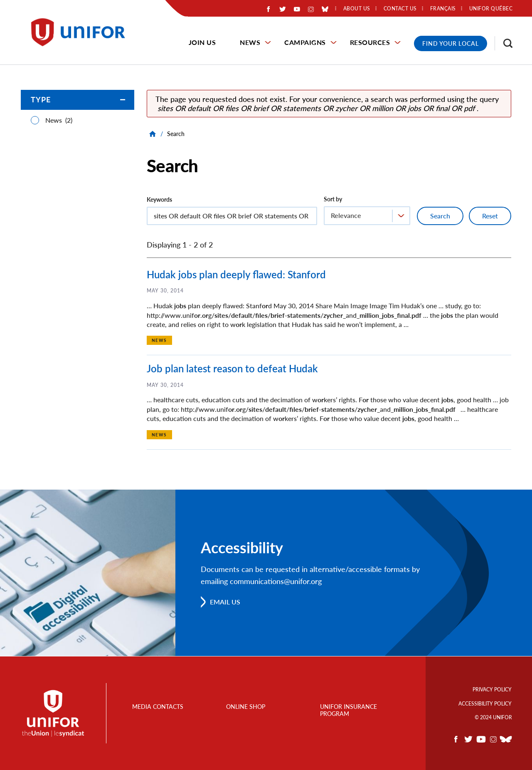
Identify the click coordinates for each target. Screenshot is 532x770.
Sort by (333, 199)
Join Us (202, 42)
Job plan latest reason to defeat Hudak (232, 368)
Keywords (159, 199)
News (250, 42)
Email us (225, 602)
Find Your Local (451, 43)
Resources (370, 42)
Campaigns (305, 42)
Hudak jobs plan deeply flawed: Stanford (236, 274)
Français (443, 9)
